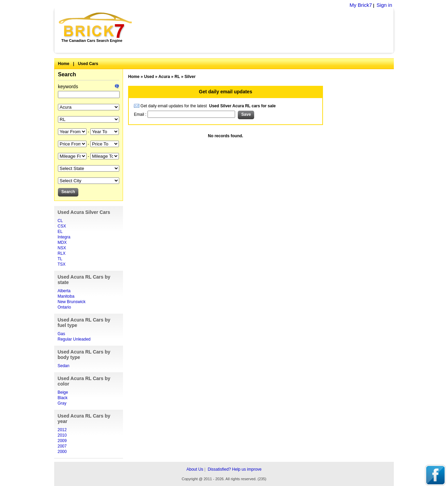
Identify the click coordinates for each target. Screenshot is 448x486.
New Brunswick (72, 302)
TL (60, 259)
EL (60, 232)
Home (64, 64)
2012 (62, 430)
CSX (62, 226)
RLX (61, 253)
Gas (61, 334)
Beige (63, 392)
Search (67, 74)
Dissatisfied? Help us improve (235, 469)
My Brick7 (361, 5)
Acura (164, 77)
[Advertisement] (267, 31)
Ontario (64, 307)
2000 (62, 452)
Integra (64, 237)
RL (177, 77)
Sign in (384, 5)
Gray (62, 403)
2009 (62, 441)
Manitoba (66, 296)
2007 (62, 446)
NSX (62, 248)
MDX (62, 242)
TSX (61, 264)
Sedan (64, 366)
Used (149, 77)
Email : (141, 114)
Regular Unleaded (74, 339)
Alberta (64, 291)
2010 (62, 435)
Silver (190, 77)
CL (60, 221)
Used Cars (88, 64)
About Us (195, 469)
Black (63, 398)
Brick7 (96, 25)
